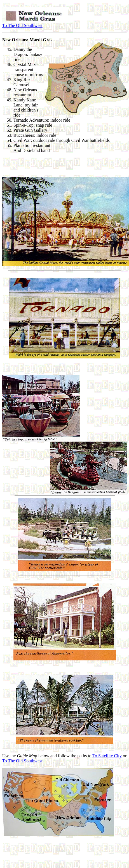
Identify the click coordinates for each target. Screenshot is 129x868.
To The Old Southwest (22, 25)
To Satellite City (107, 756)
